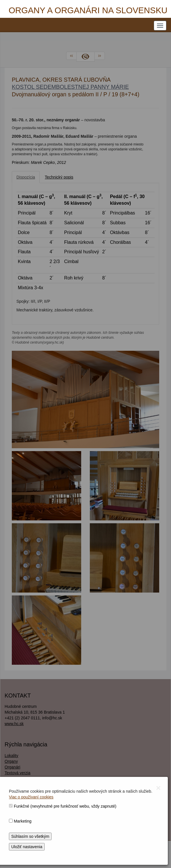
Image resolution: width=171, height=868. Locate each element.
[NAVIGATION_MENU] (160, 26)
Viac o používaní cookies (31, 797)
